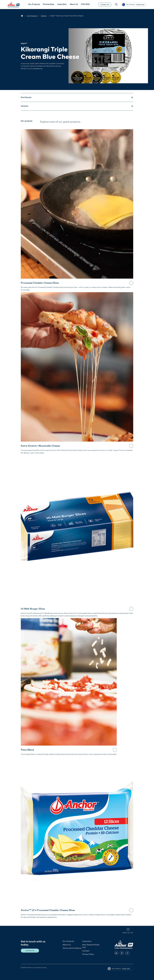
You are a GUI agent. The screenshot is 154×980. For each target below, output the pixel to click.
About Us (67, 945)
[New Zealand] (22, 16)
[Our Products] (32, 16)
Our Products (68, 941)
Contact (86, 951)
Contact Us (105, 5)
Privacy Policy (88, 954)
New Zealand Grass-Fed (91, 946)
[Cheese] (44, 16)
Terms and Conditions (72, 948)
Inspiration (87, 941)
